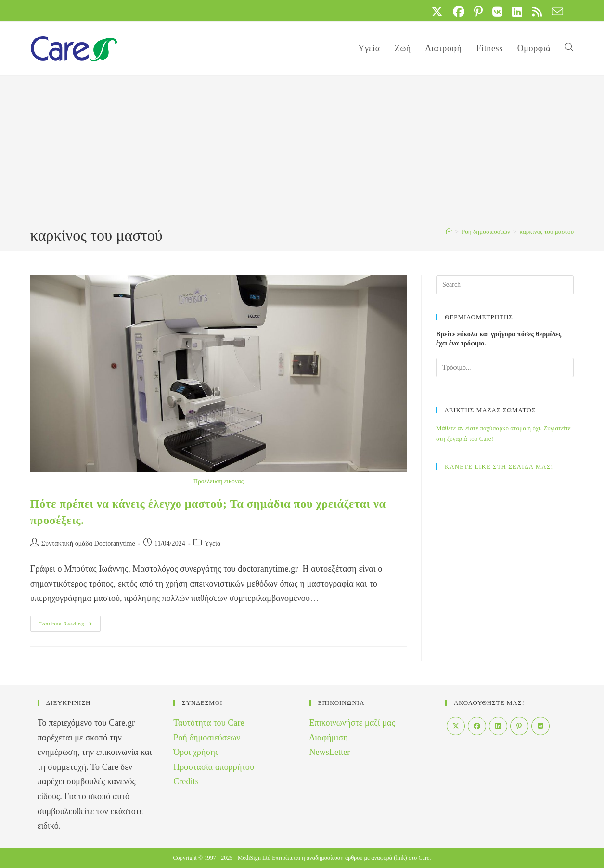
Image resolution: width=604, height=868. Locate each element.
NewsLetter (330, 752)
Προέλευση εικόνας (218, 481)
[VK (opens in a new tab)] (497, 12)
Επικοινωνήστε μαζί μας (352, 723)
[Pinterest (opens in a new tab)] (478, 12)
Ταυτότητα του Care (209, 723)
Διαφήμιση (329, 738)
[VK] (540, 726)
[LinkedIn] (498, 726)
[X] (456, 726)
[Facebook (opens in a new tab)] (459, 12)
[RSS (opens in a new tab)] (537, 12)
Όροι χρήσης (196, 752)
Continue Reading (70, 626)
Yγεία (213, 543)
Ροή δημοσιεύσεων (207, 738)
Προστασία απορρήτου (214, 767)
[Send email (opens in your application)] (555, 12)
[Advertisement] (302, 153)
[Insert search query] (505, 285)
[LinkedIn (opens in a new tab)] (517, 12)
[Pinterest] (519, 726)
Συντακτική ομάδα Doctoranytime (88, 543)
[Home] (449, 232)
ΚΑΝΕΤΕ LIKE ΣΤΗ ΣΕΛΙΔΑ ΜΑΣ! (499, 466)
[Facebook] (477, 726)
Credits (186, 781)
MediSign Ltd (254, 858)
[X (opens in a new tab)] (437, 12)
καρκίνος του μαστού (546, 232)
